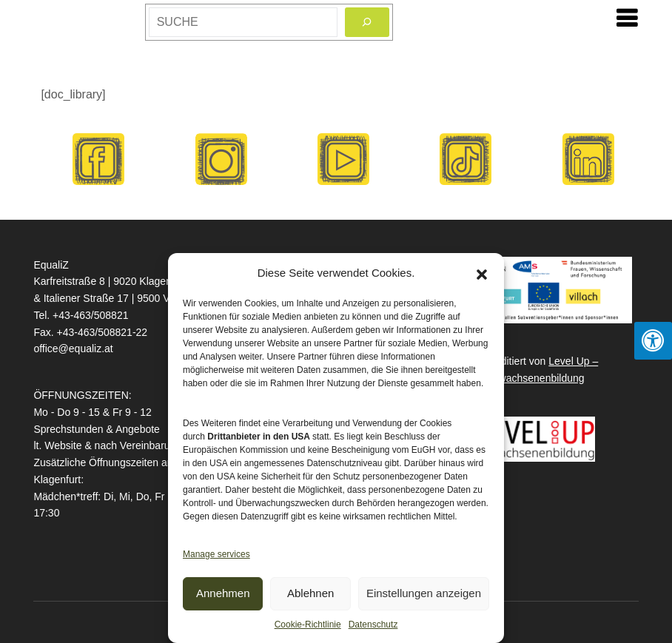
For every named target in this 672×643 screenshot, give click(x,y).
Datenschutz (373, 625)
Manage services (216, 554)
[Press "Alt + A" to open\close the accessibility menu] (653, 341)
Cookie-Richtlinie (308, 625)
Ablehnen (310, 593)
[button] (482, 273)
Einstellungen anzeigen (424, 593)
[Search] (367, 22)
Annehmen (223, 593)
